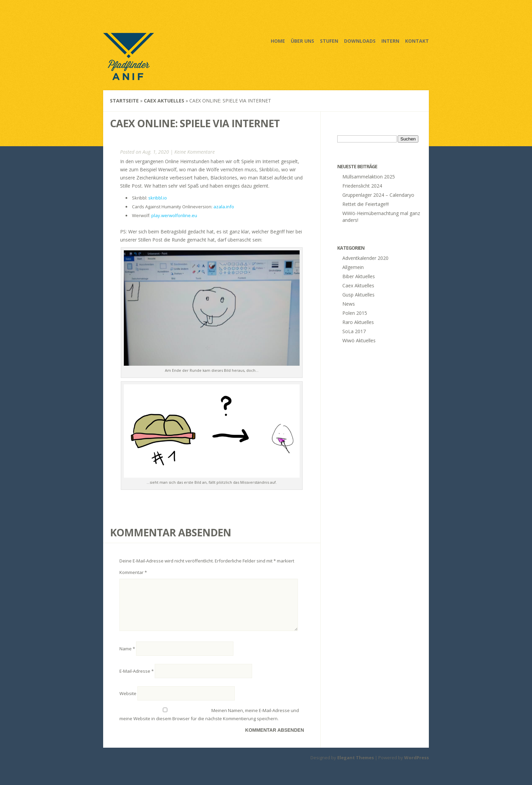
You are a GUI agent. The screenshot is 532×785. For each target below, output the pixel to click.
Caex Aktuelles (164, 101)
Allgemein (353, 267)
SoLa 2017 (354, 331)
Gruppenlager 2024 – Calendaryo (378, 195)
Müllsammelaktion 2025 (369, 177)
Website (128, 702)
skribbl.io (158, 198)
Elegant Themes (356, 766)
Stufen (329, 41)
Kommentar (133, 572)
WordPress (416, 766)
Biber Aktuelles (359, 276)
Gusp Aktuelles (358, 295)
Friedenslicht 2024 (362, 186)
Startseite (124, 101)
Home (278, 41)
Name (127, 657)
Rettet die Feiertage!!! (366, 204)
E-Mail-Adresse (137, 679)
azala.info (224, 207)
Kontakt (417, 41)
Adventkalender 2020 (365, 258)
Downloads (360, 41)
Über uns (302, 41)
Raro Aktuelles (358, 322)
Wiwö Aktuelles (359, 340)
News (349, 304)
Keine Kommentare (195, 152)
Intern (390, 41)
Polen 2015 (355, 313)
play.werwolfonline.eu (174, 215)
